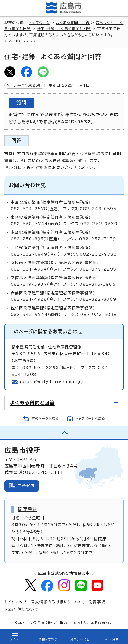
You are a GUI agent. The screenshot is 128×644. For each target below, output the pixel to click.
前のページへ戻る (45, 418)
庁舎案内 (26, 486)
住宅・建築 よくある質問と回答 (64, 29)
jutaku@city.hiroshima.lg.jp (53, 382)
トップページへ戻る (90, 418)
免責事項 (97, 602)
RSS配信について (22, 609)
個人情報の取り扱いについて (58, 602)
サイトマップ (16, 602)
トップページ (39, 23)
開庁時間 (27, 509)
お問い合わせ (80, 640)
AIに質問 (112, 639)
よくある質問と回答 (73, 23)
